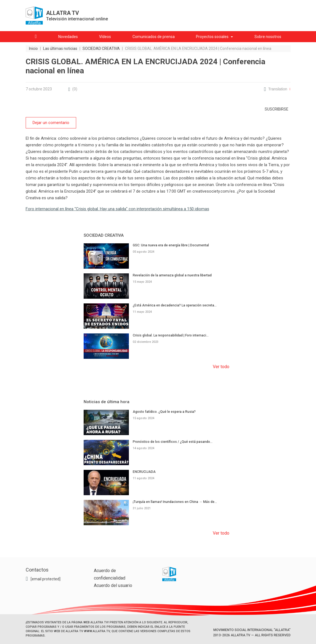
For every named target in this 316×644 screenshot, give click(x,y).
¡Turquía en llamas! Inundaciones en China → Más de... (175, 502)
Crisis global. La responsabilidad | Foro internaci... (171, 335)
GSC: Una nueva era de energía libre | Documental (171, 245)
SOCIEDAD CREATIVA (104, 235)
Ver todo (221, 367)
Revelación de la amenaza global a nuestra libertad (172, 275)
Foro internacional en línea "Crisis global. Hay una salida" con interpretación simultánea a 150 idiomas (117, 209)
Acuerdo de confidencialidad (110, 574)
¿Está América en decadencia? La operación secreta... (175, 305)
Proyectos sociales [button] (212, 37)
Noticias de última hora (107, 402)
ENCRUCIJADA (144, 471)
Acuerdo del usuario (113, 585)
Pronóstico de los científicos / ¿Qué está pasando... (173, 441)
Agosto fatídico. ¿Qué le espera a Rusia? (164, 412)
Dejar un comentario (51, 123)
